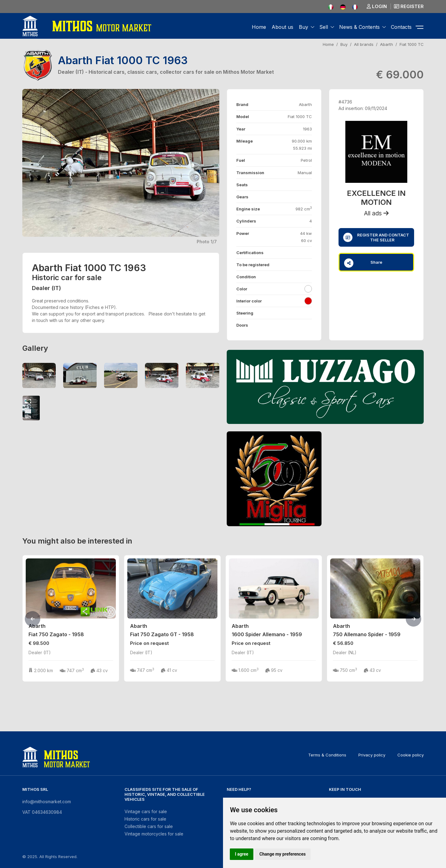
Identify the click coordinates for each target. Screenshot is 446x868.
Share (363, 263)
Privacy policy (372, 755)
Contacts (401, 27)
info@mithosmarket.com (47, 802)
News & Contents (359, 27)
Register (409, 6)
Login (377, 6)
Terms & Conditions (327, 755)
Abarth (387, 44)
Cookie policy (411, 755)
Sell (324, 27)
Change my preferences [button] (283, 854)
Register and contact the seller (376, 237)
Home (259, 27)
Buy (304, 27)
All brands (364, 44)
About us (282, 27)
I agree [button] (241, 854)
